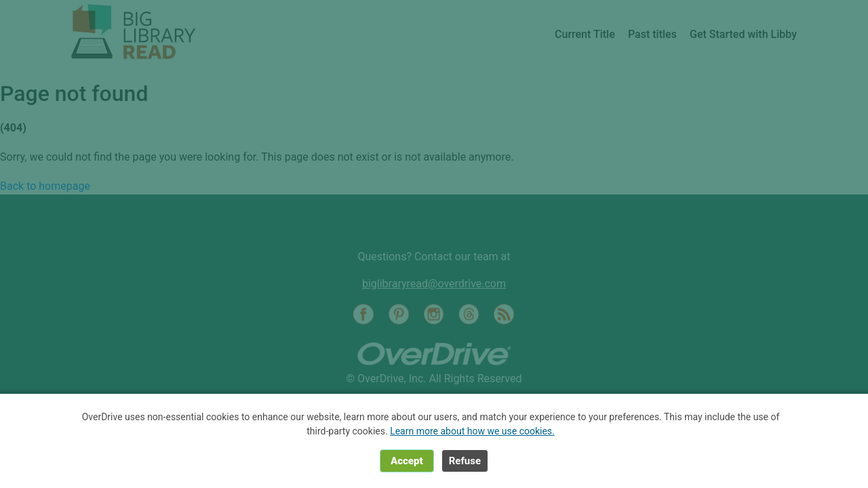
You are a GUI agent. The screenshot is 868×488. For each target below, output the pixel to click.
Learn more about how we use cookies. (472, 431)
